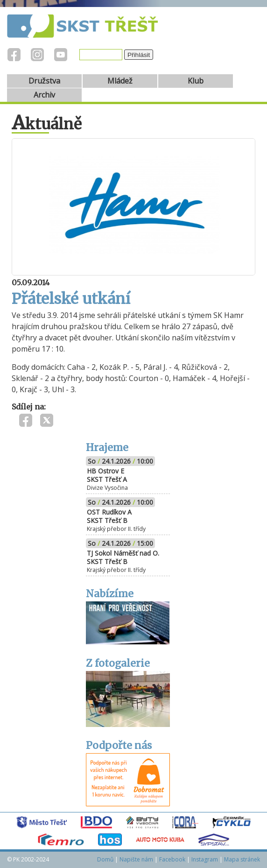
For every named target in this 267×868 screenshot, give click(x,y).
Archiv (44, 95)
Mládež (120, 81)
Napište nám (136, 859)
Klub (196, 81)
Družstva (44, 81)
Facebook (172, 859)
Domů (105, 859)
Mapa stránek (242, 859)
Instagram (205, 859)
